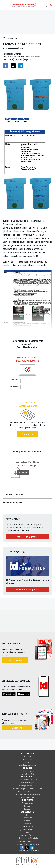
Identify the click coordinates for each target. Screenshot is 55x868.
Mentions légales (27, 835)
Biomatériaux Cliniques (27, 791)
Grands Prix (28, 818)
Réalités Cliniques (28, 783)
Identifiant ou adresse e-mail (14, 381)
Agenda (27, 815)
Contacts (27, 832)
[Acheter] (23, 473)
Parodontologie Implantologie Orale (27, 789)
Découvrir (17, 728)
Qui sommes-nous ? (28, 829)
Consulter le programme (28, 589)
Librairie (27, 809)
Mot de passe (14, 387)
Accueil (4, 38)
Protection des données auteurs (27, 844)
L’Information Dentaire (28, 780)
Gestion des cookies (28, 851)
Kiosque (27, 806)
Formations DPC (28, 774)
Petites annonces (28, 771)
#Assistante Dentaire (13, 502)
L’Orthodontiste (27, 797)
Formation (28, 759)
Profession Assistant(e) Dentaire (27, 794)
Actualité (27, 756)
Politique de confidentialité (27, 838)
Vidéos (28, 762)
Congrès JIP (27, 824)
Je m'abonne (15, 660)
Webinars (27, 821)
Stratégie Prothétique (28, 786)
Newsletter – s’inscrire (28, 765)
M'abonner (27, 434)
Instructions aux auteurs (27, 841)
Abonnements (27, 803)
